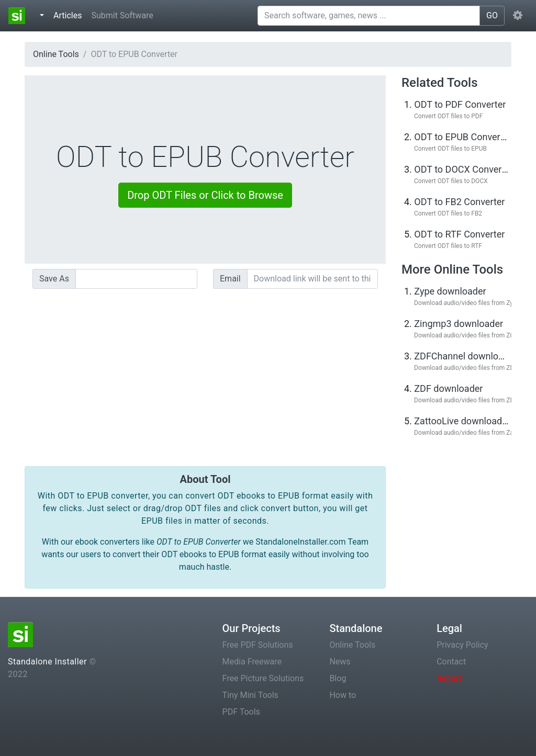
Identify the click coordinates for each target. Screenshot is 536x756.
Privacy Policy (462, 645)
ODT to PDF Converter (460, 104)
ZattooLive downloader (462, 421)
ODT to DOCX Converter (464, 169)
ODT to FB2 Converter (459, 202)
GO (492, 15)
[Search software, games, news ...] (369, 16)
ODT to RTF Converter (459, 234)
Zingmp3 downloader (459, 324)
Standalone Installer (47, 662)
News (340, 662)
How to (343, 695)
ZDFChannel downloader (465, 356)
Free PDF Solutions (258, 645)
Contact (451, 662)
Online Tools (56, 54)
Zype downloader (450, 291)
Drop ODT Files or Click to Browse (205, 195)
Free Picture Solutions (263, 678)
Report (449, 678)
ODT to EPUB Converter (463, 137)
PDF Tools (241, 712)
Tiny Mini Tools (250, 695)
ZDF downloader (448, 388)
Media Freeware (252, 662)
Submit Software (122, 15)
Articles (70, 15)
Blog (338, 678)
